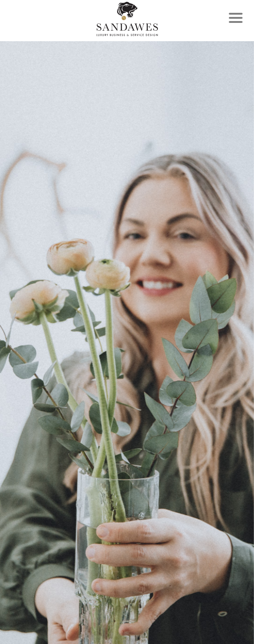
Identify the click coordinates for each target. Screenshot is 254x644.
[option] (127, 343)
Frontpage (127, 19)
